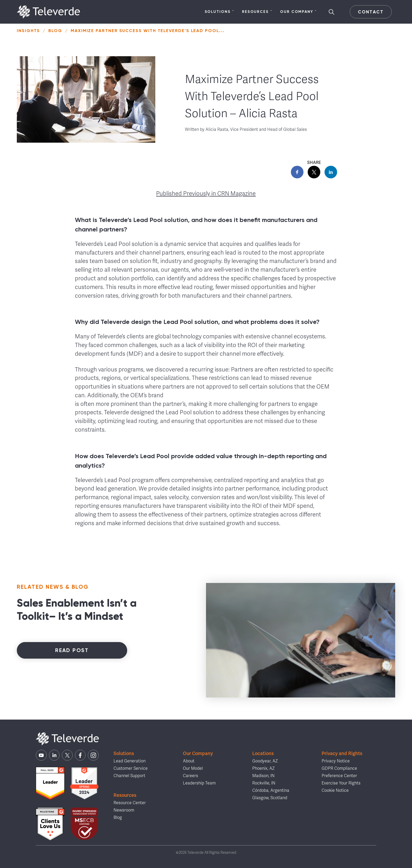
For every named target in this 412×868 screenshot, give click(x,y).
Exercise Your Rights (341, 783)
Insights (28, 31)
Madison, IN (263, 776)
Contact (371, 12)
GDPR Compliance (339, 768)
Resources (257, 12)
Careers (190, 776)
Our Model (193, 768)
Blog (55, 31)
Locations (263, 753)
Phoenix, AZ (263, 768)
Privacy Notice (336, 761)
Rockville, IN (264, 783)
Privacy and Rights (342, 753)
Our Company (298, 12)
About (189, 761)
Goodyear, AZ (265, 761)
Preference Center (339, 776)
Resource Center (130, 803)
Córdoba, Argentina (271, 791)
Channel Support (129, 776)
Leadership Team (199, 783)
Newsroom (124, 810)
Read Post (72, 650)
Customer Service (131, 768)
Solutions (219, 12)
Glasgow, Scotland (270, 798)
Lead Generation (130, 761)
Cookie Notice (335, 791)
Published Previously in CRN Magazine (206, 193)
